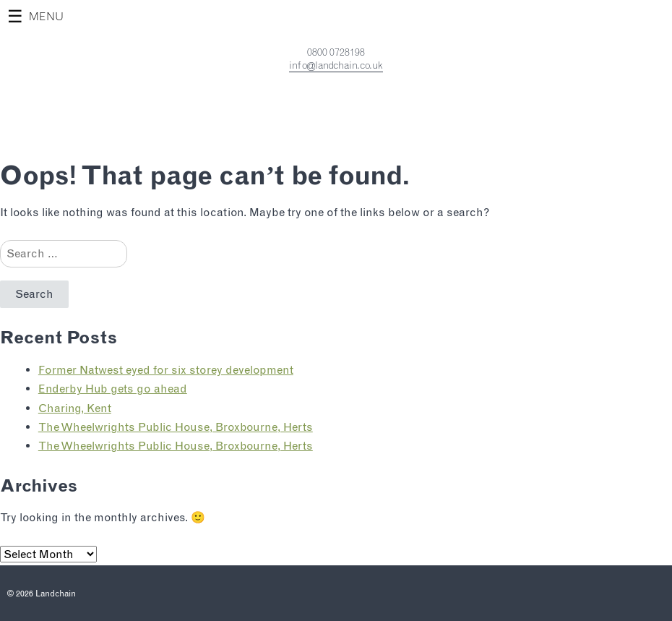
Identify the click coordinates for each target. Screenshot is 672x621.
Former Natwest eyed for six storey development (166, 370)
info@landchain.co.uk (336, 65)
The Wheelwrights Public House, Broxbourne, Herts (176, 427)
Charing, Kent (75, 408)
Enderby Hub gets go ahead (113, 389)
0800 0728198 (336, 52)
